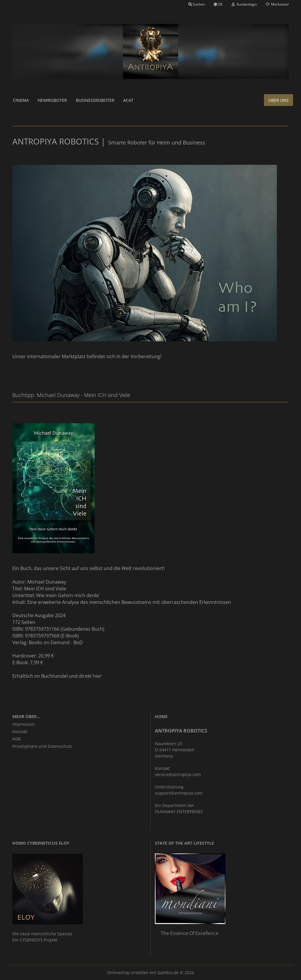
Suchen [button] (197, 4)
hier (97, 676)
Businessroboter (95, 100)
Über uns (279, 100)
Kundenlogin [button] (244, 4)
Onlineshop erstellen (128, 972)
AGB (16, 739)
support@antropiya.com (179, 793)
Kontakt (20, 731)
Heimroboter (52, 100)
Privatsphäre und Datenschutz (42, 746)
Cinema (21, 100)
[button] (218, 4)
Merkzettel (277, 4)
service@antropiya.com (178, 774)
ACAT (128, 100)
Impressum (24, 724)
